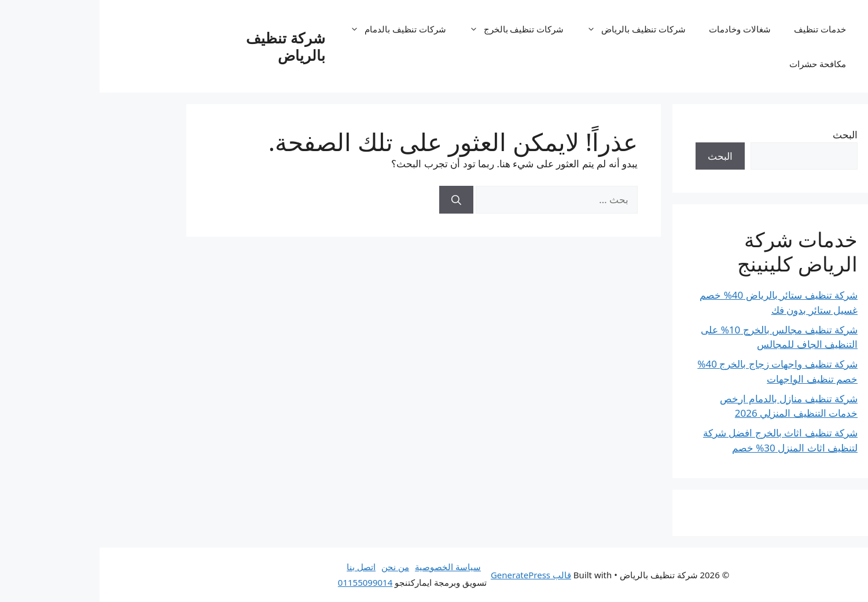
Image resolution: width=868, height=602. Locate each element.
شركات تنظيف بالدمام (293, 29)
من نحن (296, 567)
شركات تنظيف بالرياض (531, 29)
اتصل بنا (262, 567)
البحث (746, 135)
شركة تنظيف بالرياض (186, 46)
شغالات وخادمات (640, 29)
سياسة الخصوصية (348, 567)
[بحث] (357, 200)
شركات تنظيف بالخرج (411, 29)
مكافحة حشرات (718, 64)
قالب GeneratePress (431, 575)
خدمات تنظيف (720, 29)
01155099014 (266, 582)
